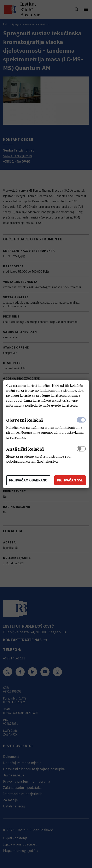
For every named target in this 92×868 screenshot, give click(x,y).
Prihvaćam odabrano (28, 480)
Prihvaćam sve (70, 480)
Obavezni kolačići (25, 420)
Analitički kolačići (25, 449)
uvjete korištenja (64, 405)
